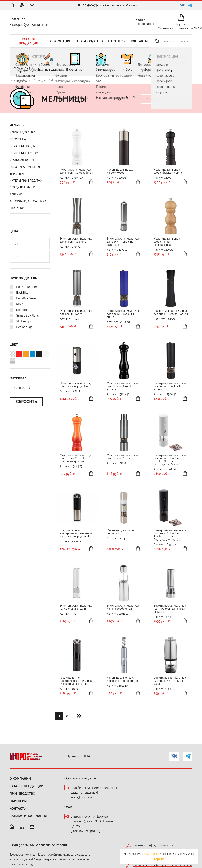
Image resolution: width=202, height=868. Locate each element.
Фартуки (16, 194)
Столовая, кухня (22, 160)
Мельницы (17, 126)
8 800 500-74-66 (90, 5)
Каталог (27, 80)
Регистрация (145, 25)
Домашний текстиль (25, 153)
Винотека (17, 174)
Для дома (42, 80)
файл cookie (151, 854)
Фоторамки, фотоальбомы (29, 201)
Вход (139, 21)
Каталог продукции (26, 786)
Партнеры (18, 801)
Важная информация (28, 816)
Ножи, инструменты (25, 167)
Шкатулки (17, 208)
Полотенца (18, 139)
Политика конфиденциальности (153, 845)
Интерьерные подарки (26, 181)
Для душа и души (22, 187)
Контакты (18, 808)
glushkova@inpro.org (86, 831)
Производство (22, 794)
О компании (20, 779)
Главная (14, 80)
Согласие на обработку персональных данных (163, 865)
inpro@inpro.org (82, 798)
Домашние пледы (22, 146)
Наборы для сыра (22, 132)
